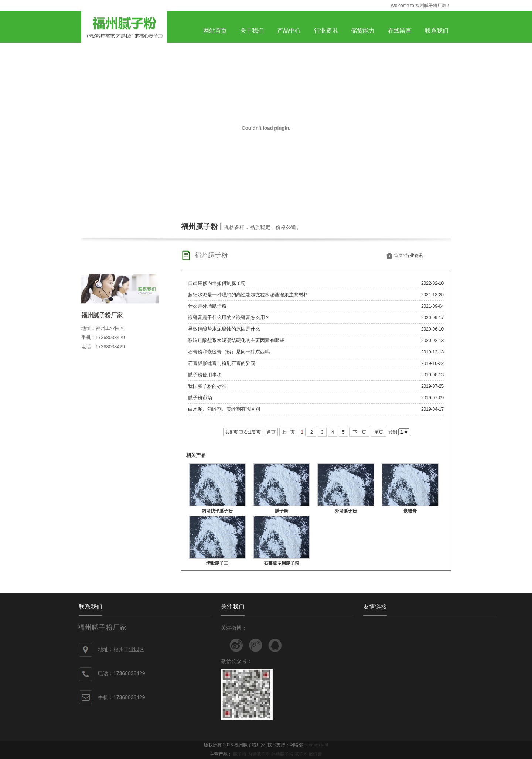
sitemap (312, 745)
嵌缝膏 (410, 511)
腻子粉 (282, 511)
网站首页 (215, 30)
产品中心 (289, 30)
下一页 (359, 432)
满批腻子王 (217, 563)
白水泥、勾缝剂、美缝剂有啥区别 (224, 409)
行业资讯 (326, 30)
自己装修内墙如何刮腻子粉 (217, 283)
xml (325, 745)
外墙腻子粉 (346, 511)
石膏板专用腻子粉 (282, 563)
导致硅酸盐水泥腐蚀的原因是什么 (224, 329)
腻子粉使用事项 (205, 375)
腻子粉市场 (200, 398)
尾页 (379, 432)
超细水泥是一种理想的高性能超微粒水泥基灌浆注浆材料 (248, 295)
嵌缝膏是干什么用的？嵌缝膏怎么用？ (229, 317)
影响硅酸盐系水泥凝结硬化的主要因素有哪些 (236, 340)
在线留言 (400, 30)
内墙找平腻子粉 (217, 511)
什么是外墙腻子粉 (207, 306)
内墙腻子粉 (259, 754)
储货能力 (363, 30)
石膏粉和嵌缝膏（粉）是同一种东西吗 (229, 352)
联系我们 (437, 30)
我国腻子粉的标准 (207, 386)
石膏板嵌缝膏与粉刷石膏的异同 (222, 363)
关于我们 (252, 30)
